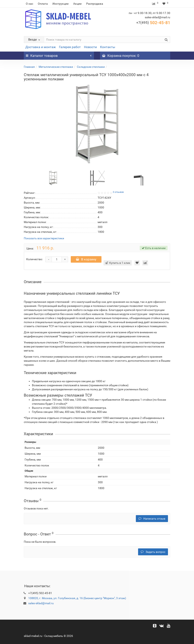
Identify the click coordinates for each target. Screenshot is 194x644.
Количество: (34, 259)
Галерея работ (70, 47)
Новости (90, 47)
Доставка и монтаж (41, 47)
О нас (29, 4)
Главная (29, 67)
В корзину (86, 259)
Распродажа (95, 4)
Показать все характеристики (44, 238)
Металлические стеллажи (56, 67)
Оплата (43, 4)
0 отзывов (118, 192)
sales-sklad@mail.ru (41, 603)
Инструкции (60, 4)
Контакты (108, 47)
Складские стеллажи (91, 67)
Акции (77, 4)
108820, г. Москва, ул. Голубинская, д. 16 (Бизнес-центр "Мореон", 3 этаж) (77, 598)
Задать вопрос (153, 552)
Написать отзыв (152, 519)
